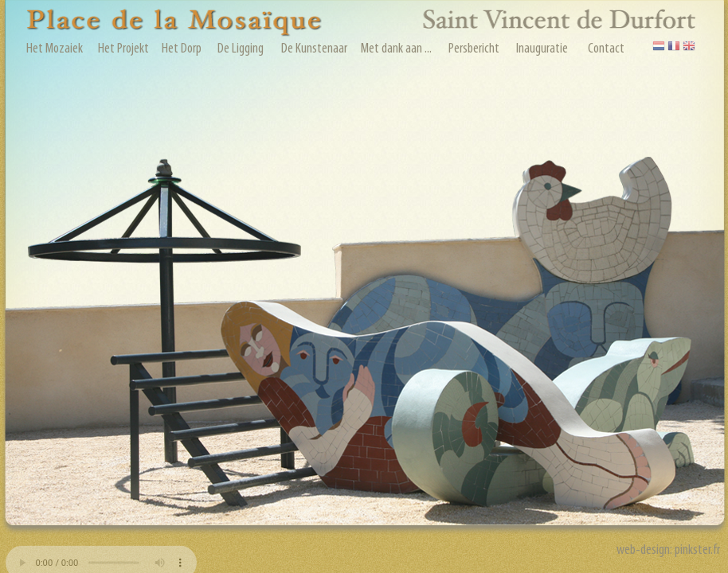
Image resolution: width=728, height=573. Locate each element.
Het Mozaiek (55, 49)
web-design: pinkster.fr (669, 550)
